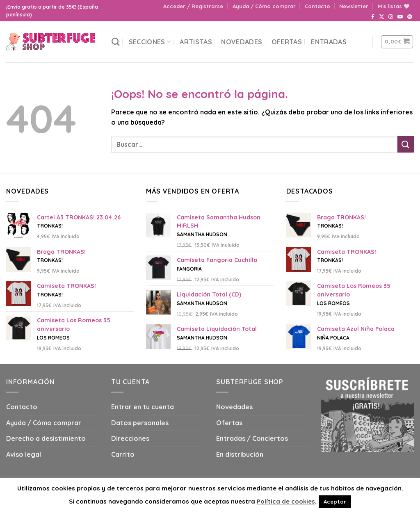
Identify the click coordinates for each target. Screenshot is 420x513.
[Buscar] (115, 42)
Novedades (242, 42)
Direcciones (130, 438)
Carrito (123, 454)
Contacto (317, 6)
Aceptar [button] (335, 502)
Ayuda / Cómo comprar (264, 6)
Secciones (150, 42)
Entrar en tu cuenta (143, 407)
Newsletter (354, 6)
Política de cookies (286, 501)
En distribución (240, 454)
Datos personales (140, 423)
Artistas (196, 42)
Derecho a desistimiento (46, 438)
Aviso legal (24, 454)
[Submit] (406, 144)
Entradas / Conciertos (252, 438)
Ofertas (287, 42)
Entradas (329, 42)
